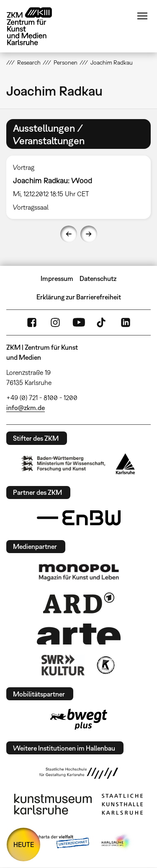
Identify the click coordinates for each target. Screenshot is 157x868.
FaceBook (32, 322)
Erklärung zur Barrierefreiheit (79, 297)
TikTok (102, 322)
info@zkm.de (26, 408)
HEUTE (24, 845)
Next (89, 234)
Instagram (55, 322)
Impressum (57, 278)
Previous (69, 234)
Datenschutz (98, 278)
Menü (142, 16)
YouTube (79, 322)
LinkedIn (126, 322)
